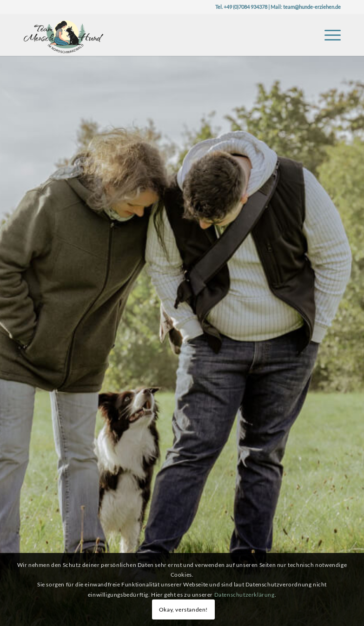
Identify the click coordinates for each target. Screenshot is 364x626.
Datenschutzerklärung (245, 595)
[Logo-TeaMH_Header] (63, 35)
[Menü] (328, 35)
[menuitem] (328, 35)
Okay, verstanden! (183, 609)
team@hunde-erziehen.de (312, 7)
